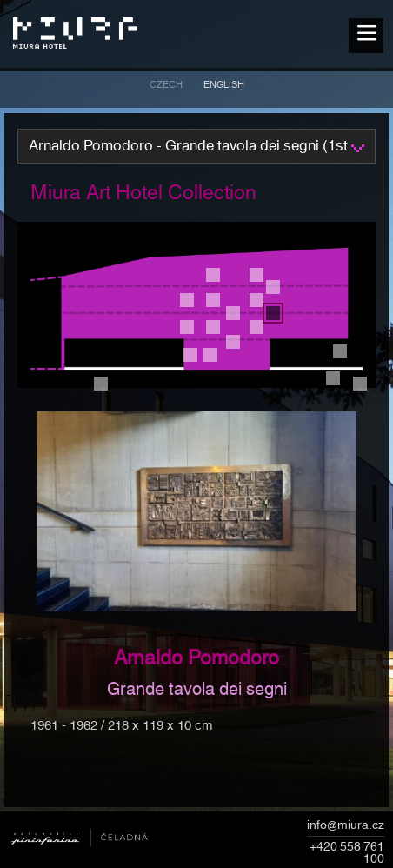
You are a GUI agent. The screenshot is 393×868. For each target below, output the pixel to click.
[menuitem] (166, 87)
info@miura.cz (346, 826)
